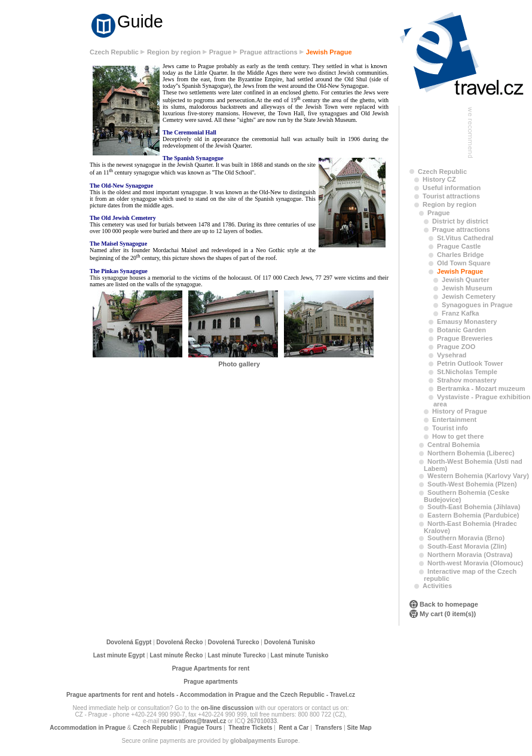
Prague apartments (211, 682)
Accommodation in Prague (88, 728)
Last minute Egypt (119, 655)
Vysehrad (452, 355)
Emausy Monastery (467, 322)
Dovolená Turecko (234, 642)
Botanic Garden (461, 330)
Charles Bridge (460, 255)
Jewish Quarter (465, 280)
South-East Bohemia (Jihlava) (474, 507)
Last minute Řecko (177, 655)
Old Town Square (464, 263)
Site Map (360, 728)
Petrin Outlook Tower (470, 363)
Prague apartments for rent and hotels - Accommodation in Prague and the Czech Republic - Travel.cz (211, 695)
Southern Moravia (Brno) (466, 538)
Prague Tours (203, 728)
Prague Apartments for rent (211, 668)
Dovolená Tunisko (290, 642)
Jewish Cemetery (469, 296)
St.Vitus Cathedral (465, 238)
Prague (220, 52)
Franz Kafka (460, 313)
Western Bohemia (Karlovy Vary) (478, 476)
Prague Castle (459, 246)
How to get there (458, 436)
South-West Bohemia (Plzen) (472, 484)
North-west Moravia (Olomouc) (475, 563)
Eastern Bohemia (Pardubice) (473, 515)
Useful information (452, 188)
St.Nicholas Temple (467, 372)
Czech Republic (114, 52)
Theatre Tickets (250, 728)
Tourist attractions (451, 196)
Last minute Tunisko (300, 655)
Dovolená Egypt (129, 642)
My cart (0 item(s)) (448, 614)
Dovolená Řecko (180, 642)
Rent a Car (293, 728)
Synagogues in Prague (477, 305)
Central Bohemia (453, 445)
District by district (460, 221)
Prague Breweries (465, 338)
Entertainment (454, 420)
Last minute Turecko (237, 655)
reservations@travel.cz (193, 721)
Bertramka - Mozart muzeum (481, 388)
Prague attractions (269, 52)
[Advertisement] (48, 234)
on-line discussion (227, 708)
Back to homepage (449, 604)
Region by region (174, 52)
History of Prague (460, 411)
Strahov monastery (467, 380)
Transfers (328, 728)
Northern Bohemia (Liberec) (471, 453)
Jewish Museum (467, 288)
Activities (437, 586)
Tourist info (450, 428)
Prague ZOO (456, 347)
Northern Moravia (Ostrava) (470, 555)
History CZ (439, 179)
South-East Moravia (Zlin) (467, 546)
